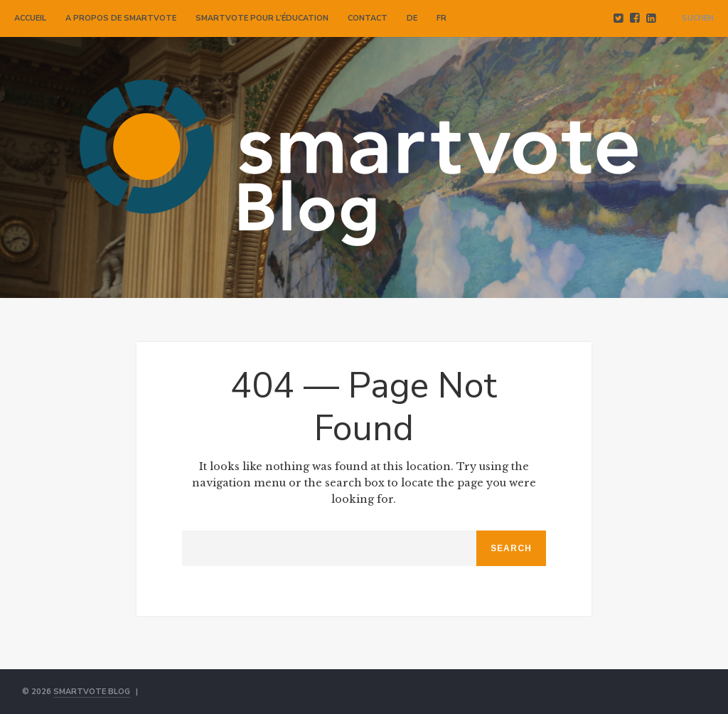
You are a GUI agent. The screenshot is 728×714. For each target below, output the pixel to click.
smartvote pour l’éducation (262, 18)
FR (441, 18)
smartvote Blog (92, 692)
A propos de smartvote (121, 18)
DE (412, 18)
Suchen (698, 18)
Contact (368, 18)
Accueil (30, 18)
